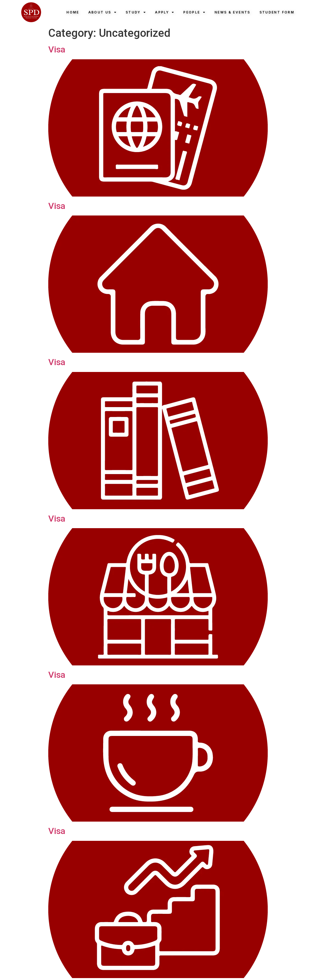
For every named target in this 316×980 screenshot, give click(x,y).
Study (136, 12)
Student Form (277, 12)
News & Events (232, 12)
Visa (57, 49)
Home (73, 12)
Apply (165, 12)
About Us (102, 12)
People (194, 12)
